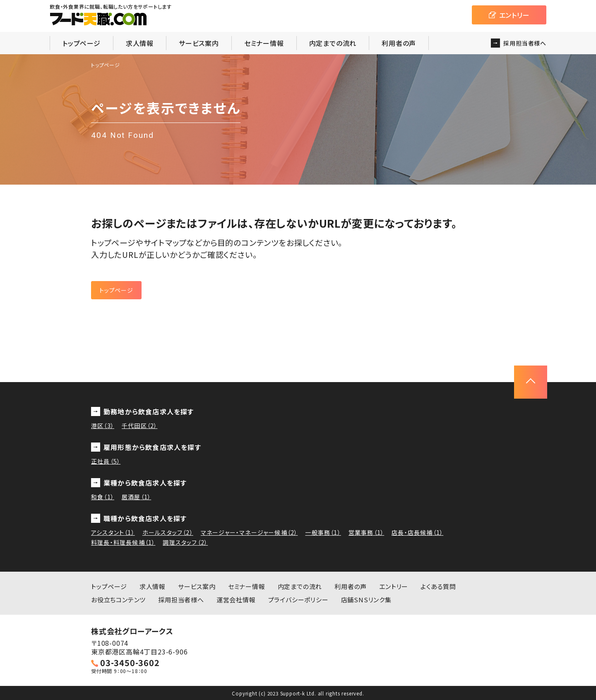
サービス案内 (199, 43)
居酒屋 (136, 497)
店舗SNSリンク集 (366, 600)
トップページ (82, 43)
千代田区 (139, 426)
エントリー (394, 586)
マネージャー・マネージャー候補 (249, 532)
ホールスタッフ (168, 532)
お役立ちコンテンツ (118, 600)
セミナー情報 (264, 43)
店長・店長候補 (417, 532)
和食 (103, 497)
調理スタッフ (185, 542)
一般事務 (323, 532)
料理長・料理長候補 (123, 542)
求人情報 (140, 43)
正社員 (106, 461)
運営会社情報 (236, 600)
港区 (103, 426)
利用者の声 (399, 43)
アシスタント (113, 532)
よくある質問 (438, 586)
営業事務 (366, 532)
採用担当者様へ (181, 600)
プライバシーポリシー (298, 600)
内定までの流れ (333, 43)
